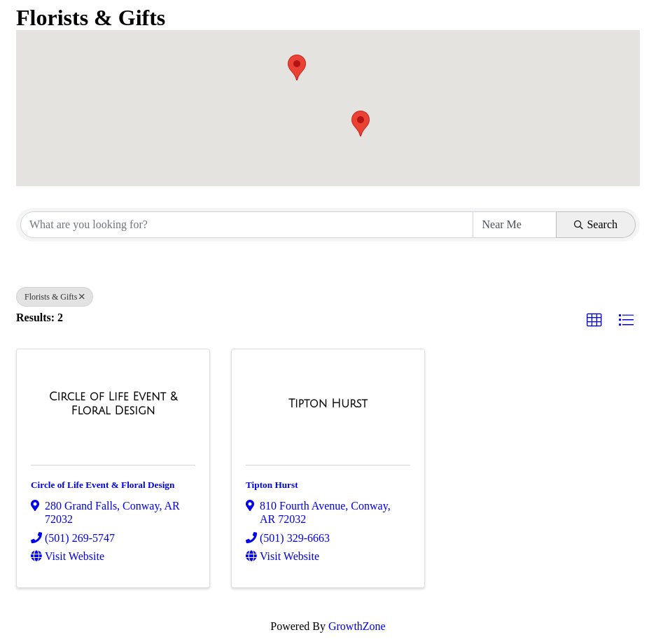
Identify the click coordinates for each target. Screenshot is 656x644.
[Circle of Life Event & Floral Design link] (113, 404)
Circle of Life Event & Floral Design (103, 485)
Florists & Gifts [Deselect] (55, 297)
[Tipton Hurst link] (328, 404)
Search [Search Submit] (596, 224)
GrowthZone (357, 626)
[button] (361, 124)
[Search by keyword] (247, 225)
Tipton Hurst (272, 485)
